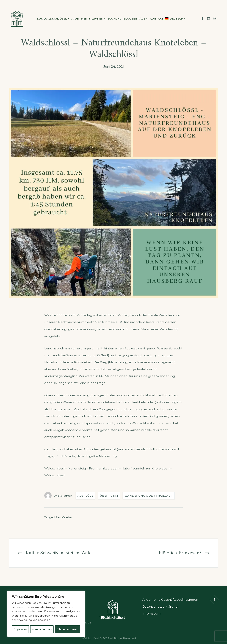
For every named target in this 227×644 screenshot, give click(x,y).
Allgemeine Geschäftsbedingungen (170, 600)
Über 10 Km (109, 496)
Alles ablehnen (61, 621)
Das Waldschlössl (53, 19)
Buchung (115, 19)
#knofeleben (65, 517)
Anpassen (27, 621)
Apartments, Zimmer (89, 19)
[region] (46, 610)
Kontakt (157, 19)
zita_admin (65, 496)
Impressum (152, 613)
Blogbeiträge (136, 19)
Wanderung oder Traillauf (149, 496)
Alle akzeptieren (46, 629)
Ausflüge (85, 496)
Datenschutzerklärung (160, 607)
